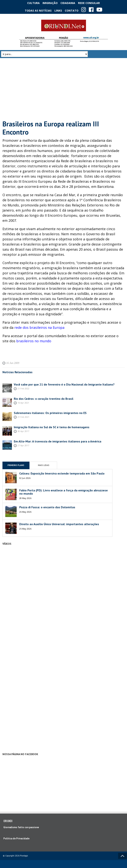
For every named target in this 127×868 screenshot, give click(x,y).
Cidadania (68, 3)
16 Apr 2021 (23, 403)
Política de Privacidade (16, 838)
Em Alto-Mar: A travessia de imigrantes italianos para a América (58, 441)
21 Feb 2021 (23, 417)
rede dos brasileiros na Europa (39, 327)
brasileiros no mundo (34, 341)
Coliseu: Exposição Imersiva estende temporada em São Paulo (62, 473)
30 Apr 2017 (23, 431)
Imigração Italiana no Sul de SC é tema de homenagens (52, 427)
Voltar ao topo (122, 856)
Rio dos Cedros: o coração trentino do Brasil (44, 399)
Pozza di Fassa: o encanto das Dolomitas (47, 507)
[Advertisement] (64, 89)
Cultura (33, 3)
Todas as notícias (38, 11)
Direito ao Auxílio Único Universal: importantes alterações (60, 524)
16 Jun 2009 (13, 363)
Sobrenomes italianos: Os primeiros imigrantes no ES (50, 413)
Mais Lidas (44, 465)
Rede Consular (89, 3)
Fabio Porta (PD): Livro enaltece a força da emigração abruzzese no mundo (63, 492)
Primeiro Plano (16, 465)
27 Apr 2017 (23, 445)
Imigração (50, 3)
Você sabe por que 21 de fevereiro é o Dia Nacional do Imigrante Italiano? (64, 384)
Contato (72, 11)
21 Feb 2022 (23, 388)
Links (58, 11)
